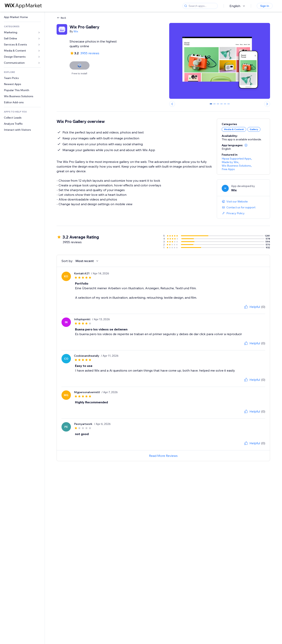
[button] (246, 145)
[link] (22, 17)
